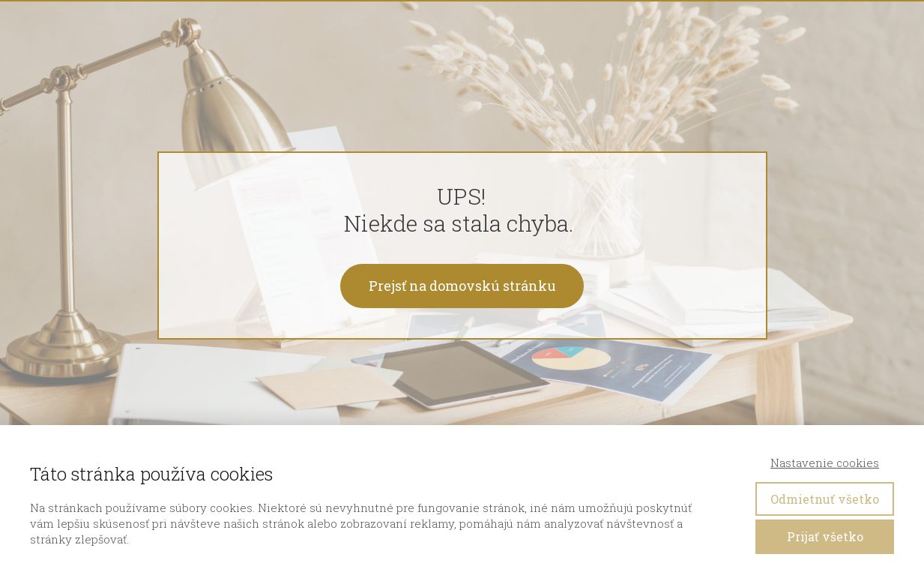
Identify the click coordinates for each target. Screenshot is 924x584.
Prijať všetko (825, 536)
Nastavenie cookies (825, 463)
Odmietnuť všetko (825, 499)
